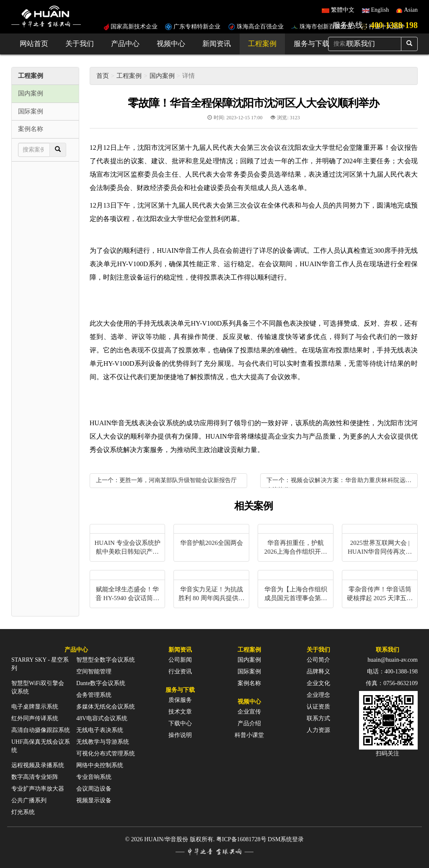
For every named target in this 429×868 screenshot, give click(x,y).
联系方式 (318, 718)
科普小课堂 (249, 735)
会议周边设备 (94, 789)
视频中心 (171, 44)
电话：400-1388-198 (392, 672)
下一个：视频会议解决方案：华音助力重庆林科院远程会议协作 (339, 482)
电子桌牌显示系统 (35, 707)
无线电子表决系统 (100, 730)
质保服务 (180, 700)
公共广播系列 (29, 800)
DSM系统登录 (286, 839)
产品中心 (125, 44)
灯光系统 (23, 812)
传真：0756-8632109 (392, 683)
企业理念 (318, 695)
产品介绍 (249, 723)
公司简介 (318, 660)
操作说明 (180, 735)
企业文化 (318, 683)
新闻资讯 (217, 44)
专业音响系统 (94, 777)
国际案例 (249, 672)
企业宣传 (249, 712)
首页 (103, 76)
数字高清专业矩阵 (35, 777)
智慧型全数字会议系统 (106, 660)
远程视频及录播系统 (38, 765)
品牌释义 (318, 672)
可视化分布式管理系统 (106, 754)
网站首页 (34, 44)
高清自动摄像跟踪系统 (41, 730)
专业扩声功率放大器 (38, 789)
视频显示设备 (94, 800)
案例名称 (249, 683)
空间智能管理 (94, 672)
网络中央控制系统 (100, 765)
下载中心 (180, 723)
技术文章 (180, 712)
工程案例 (262, 44)
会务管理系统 (94, 695)
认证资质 (318, 707)
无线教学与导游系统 (103, 742)
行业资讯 (180, 672)
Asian (411, 10)
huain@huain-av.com (393, 660)
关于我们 (80, 44)
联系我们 (388, 650)
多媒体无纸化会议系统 (106, 707)
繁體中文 (343, 10)
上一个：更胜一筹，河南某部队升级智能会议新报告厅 (166, 480)
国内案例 (162, 76)
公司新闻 (180, 660)
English (380, 10)
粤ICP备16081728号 (241, 839)
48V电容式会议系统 (102, 718)
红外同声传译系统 (35, 718)
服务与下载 (311, 44)
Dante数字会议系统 (101, 683)
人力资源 (318, 730)
